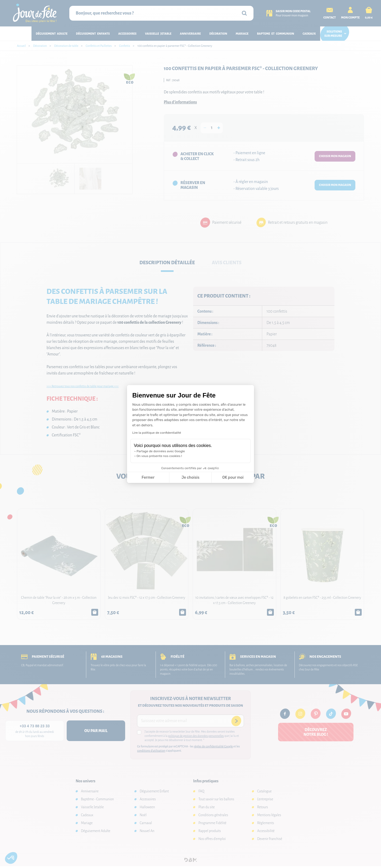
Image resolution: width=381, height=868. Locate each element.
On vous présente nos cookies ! (159, 456)
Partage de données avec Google (161, 451)
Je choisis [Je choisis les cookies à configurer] (190, 478)
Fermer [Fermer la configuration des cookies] (148, 478)
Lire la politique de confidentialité (157, 433)
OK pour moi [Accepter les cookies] (233, 478)
